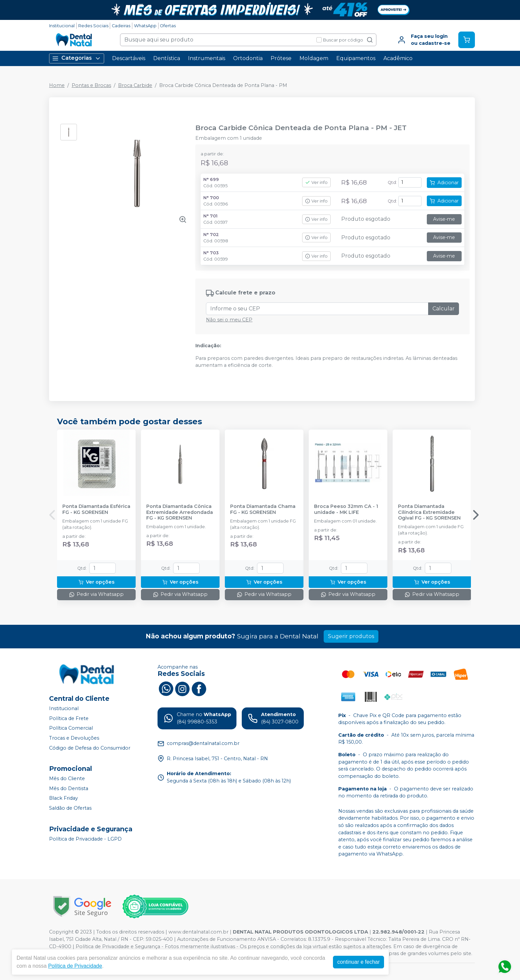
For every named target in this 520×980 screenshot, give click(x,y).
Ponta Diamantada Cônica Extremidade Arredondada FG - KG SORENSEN (180, 512)
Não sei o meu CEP (229, 320)
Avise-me (444, 219)
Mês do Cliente (67, 778)
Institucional (62, 26)
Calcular (444, 309)
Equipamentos (356, 58)
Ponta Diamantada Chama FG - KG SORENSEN (263, 509)
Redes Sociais (93, 26)
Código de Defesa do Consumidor (90, 748)
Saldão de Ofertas (70, 808)
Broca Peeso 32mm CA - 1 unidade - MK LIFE (346, 509)
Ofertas (168, 26)
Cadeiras (121, 26)
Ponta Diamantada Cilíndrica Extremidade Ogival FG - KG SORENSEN (429, 512)
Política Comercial (71, 728)
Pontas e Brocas (91, 85)
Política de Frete (69, 718)
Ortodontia (248, 58)
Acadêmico (398, 58)
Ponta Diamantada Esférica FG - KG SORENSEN (96, 509)
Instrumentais (207, 58)
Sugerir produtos (351, 636)
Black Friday (64, 798)
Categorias (77, 58)
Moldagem (314, 58)
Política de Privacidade (75, 966)
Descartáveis (129, 58)
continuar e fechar (358, 962)
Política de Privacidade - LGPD (85, 839)
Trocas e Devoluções (74, 738)
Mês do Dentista (69, 788)
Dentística (167, 58)
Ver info (316, 182)
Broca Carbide (135, 85)
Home (57, 85)
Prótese (281, 58)
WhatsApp (145, 26)
